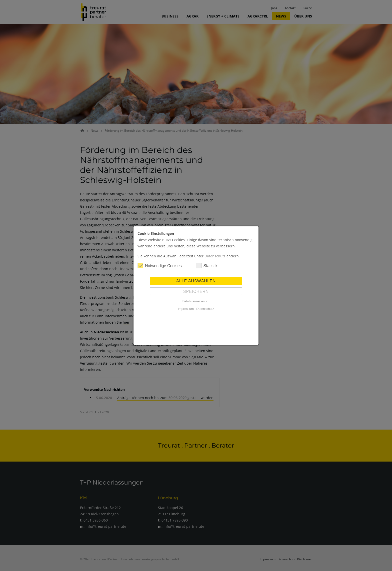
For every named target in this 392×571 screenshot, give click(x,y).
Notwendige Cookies (160, 265)
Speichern (196, 291)
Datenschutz (215, 256)
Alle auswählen (196, 281)
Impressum (186, 308)
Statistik (207, 265)
